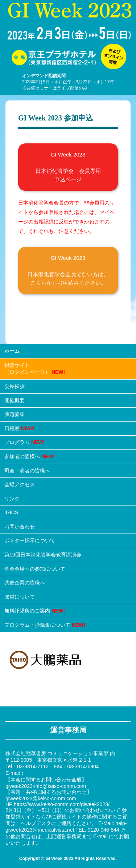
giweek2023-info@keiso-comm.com (46, 786)
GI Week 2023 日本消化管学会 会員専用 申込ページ (68, 167)
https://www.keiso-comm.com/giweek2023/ (62, 804)
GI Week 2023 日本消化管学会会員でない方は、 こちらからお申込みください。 (68, 270)
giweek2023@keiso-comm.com (41, 798)
